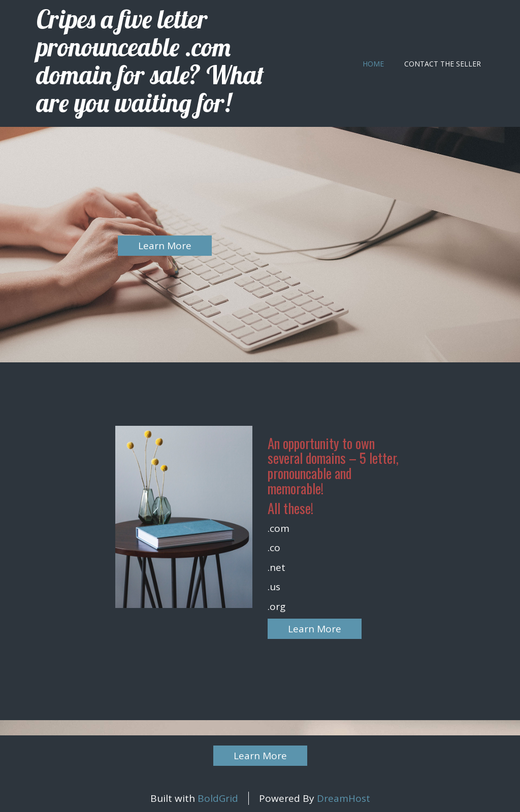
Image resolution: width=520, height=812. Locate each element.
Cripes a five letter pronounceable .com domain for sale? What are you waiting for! (150, 61)
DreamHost (344, 798)
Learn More (165, 246)
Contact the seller (443, 64)
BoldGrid (218, 798)
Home (373, 64)
